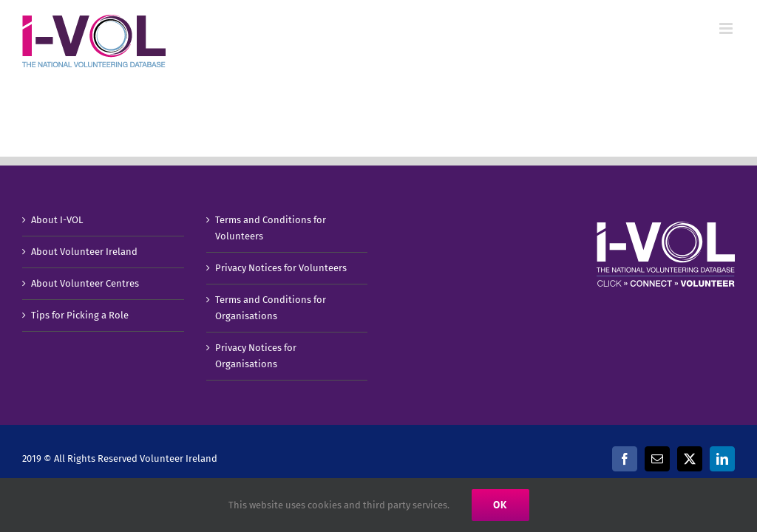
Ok (500, 505)
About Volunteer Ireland (84, 252)
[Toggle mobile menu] (727, 28)
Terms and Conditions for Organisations (271, 308)
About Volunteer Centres (85, 283)
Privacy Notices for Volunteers (281, 268)
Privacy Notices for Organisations (256, 356)
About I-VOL (57, 220)
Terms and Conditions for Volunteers (271, 228)
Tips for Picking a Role (80, 315)
